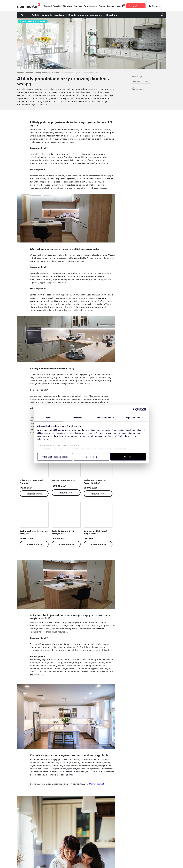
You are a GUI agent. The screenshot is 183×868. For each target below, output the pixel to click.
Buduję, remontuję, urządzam (48, 15)
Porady (102, 6)
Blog (22, 15)
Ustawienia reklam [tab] (106, 418)
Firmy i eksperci (91, 6)
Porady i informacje (25, 72)
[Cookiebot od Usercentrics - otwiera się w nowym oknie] (135, 409)
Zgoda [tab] (49, 418)
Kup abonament (114, 6)
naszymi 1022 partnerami (56, 430)
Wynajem (57, 6)
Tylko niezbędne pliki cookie (55, 457)
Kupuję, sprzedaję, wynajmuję (85, 15)
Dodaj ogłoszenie (136, 6)
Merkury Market (96, 784)
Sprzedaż (48, 6)
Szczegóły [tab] (77, 418)
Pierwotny (67, 6)
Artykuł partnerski (141, 81)
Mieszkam (111, 15)
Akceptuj (128, 457)
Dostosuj (92, 457)
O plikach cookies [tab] (134, 418)
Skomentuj (140, 89)
